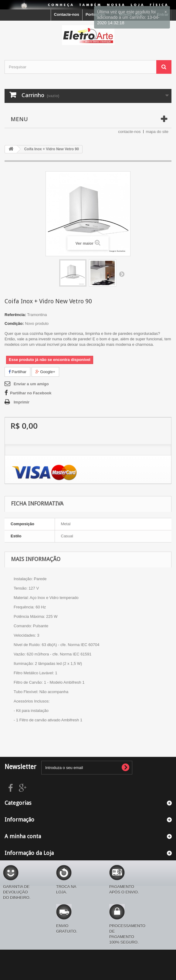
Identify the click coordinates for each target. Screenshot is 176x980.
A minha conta (23, 836)
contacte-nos (129, 132)
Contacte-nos (67, 14)
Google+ (45, 372)
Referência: (15, 315)
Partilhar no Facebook (31, 393)
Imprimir (22, 402)
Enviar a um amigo (31, 384)
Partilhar (17, 372)
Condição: (14, 323)
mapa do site (157, 132)
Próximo (122, 274)
